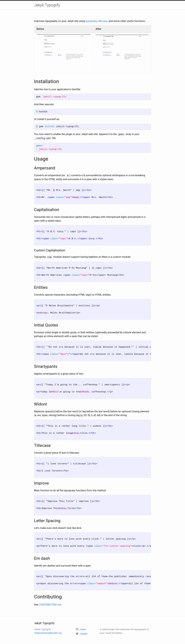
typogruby (91, 21)
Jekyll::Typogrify (47, 5)
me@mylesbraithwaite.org (48, 632)
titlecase (103, 21)
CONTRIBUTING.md (50, 604)
